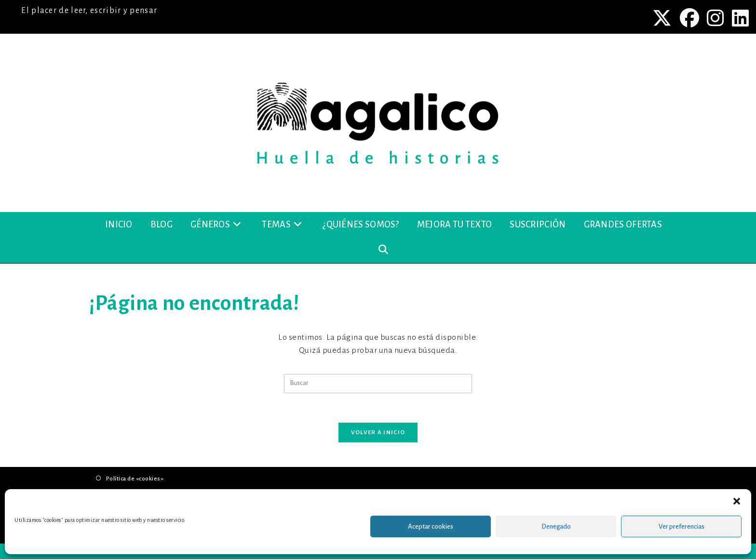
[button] (737, 501)
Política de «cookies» (135, 479)
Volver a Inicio (378, 433)
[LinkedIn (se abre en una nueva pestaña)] (739, 18)
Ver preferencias (682, 526)
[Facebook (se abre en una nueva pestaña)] (691, 18)
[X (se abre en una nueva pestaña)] (663, 18)
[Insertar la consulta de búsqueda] (378, 384)
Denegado (556, 526)
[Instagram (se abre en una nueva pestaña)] (716, 18)
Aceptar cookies (431, 526)
